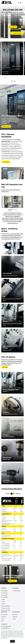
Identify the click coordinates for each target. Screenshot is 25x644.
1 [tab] (6, 78)
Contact (14, 619)
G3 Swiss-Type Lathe (6, 610)
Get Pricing (6, 162)
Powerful (10, 210)
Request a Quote (13, 27)
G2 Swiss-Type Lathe (6, 608)
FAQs (2, 621)
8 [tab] (20, 78)
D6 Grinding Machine (6, 606)
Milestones (15, 617)
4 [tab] (12, 78)
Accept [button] (12, 641)
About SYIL (15, 615)
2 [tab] (8, 78)
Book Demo (4, 617)
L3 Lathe (3, 602)
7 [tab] (18, 78)
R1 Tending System (16, 591)
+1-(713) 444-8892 (7, 626)
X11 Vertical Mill (4, 597)
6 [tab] (16, 78)
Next (15, 81)
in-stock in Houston (17, 33)
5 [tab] (14, 78)
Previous (12, 81)
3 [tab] (10, 78)
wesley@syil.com (6, 628)
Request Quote (4, 615)
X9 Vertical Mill (4, 595)
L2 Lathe (3, 599)
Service (3, 619)
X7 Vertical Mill (4, 593)
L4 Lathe (3, 604)
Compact (15, 210)
